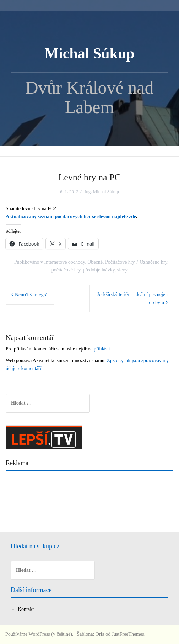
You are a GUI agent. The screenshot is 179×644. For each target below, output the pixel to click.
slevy (123, 270)
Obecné (95, 262)
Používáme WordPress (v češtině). (39, 634)
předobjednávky (99, 270)
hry (164, 262)
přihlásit (102, 349)
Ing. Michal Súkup (102, 192)
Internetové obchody (65, 262)
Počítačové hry (120, 262)
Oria (100, 634)
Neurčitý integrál (32, 295)
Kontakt (26, 609)
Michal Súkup (89, 53)
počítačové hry (66, 270)
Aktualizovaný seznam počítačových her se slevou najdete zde (71, 217)
